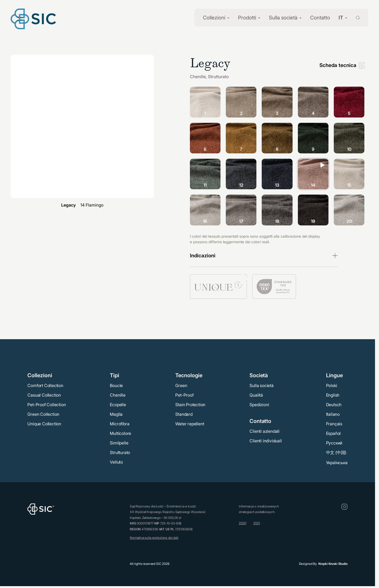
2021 (257, 523)
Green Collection (43, 414)
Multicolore (120, 433)
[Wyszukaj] (355, 17)
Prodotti (247, 18)
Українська (337, 463)
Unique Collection (44, 424)
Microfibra (120, 424)
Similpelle (119, 443)
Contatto (320, 18)
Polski (332, 385)
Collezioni (214, 18)
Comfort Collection (45, 385)
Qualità (256, 395)
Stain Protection (190, 405)
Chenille (118, 395)
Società (259, 375)
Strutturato (120, 452)
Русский (334, 443)
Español (334, 433)
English (333, 395)
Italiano (333, 414)
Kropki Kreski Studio (333, 564)
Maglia (116, 414)
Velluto (116, 462)
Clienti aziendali (265, 431)
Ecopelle (118, 405)
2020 (242, 523)
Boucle (116, 385)
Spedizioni (259, 405)
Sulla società (283, 18)
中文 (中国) (336, 452)
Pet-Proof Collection (47, 405)
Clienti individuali (266, 441)
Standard (184, 414)
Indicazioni (203, 256)
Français (334, 424)
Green (181, 385)
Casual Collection (44, 395)
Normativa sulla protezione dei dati (154, 538)
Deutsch (334, 405)
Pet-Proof (184, 395)
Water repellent (190, 424)
